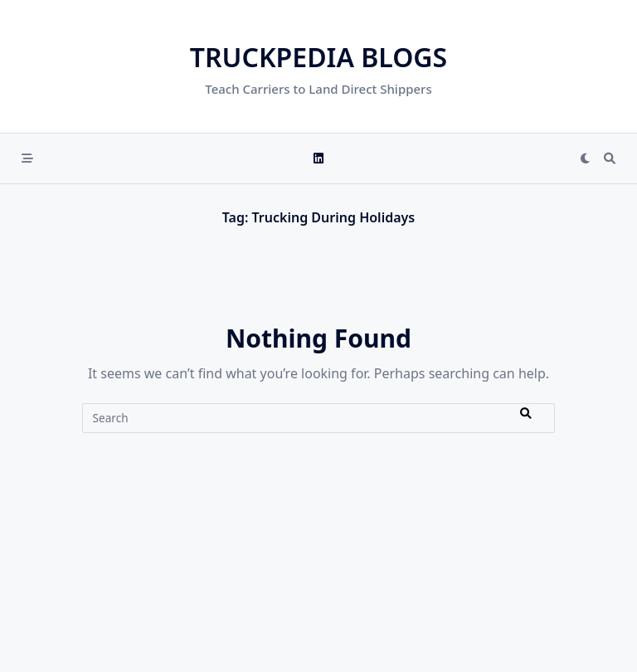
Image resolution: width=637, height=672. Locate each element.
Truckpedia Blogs (318, 57)
